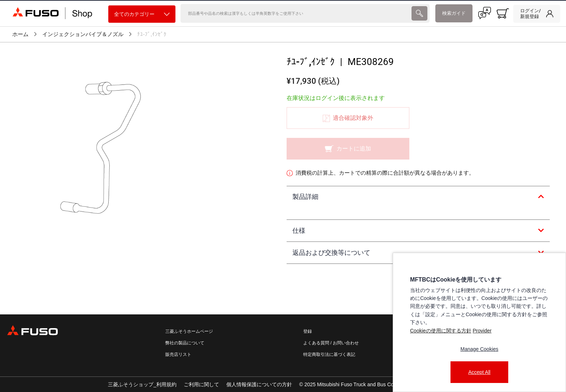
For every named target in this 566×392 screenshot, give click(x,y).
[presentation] (419, 13)
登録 (308, 331)
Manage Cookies (479, 349)
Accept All (479, 372)
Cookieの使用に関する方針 (441, 331)
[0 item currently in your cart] (503, 13)
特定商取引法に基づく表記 (329, 354)
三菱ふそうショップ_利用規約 (142, 384)
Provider (482, 331)
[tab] (418, 197)
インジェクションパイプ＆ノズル (83, 34)
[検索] (295, 13)
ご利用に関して (201, 384)
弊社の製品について (185, 343)
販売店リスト (178, 354)
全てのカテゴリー (142, 14)
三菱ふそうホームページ (189, 331)
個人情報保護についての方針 (259, 384)
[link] (537, 14)
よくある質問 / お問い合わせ (331, 343)
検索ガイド (454, 13)
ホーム (20, 34)
